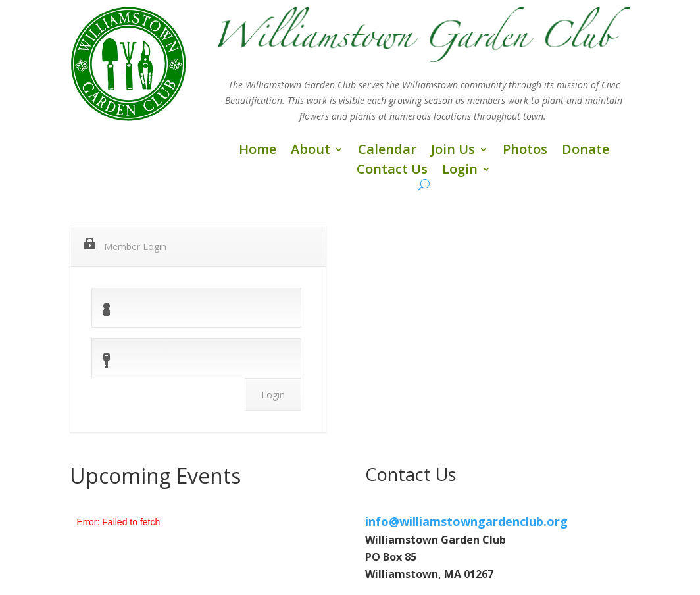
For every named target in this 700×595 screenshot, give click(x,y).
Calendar (387, 151)
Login (460, 171)
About (311, 151)
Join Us (453, 151)
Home (258, 151)
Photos (525, 151)
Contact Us (392, 171)
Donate (586, 151)
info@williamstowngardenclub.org (466, 521)
